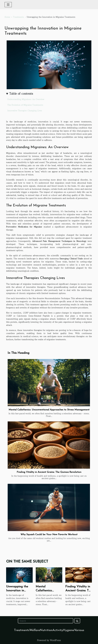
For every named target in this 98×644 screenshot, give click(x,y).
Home (7, 17)
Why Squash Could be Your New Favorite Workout (49, 535)
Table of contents (21, 94)
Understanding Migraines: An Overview (26, 99)
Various (79, 630)
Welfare (35, 630)
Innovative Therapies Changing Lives (25, 111)
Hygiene (69, 630)
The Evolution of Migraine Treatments (25, 105)
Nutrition (46, 630)
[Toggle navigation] (8, 5)
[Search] (45, 621)
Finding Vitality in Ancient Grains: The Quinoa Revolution (49, 472)
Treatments (19, 17)
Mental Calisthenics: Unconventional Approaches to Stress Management (49, 410)
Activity (58, 630)
